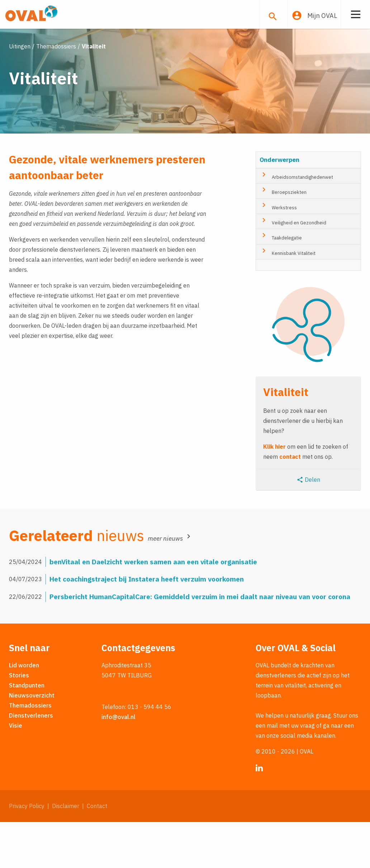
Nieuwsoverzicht (32, 741)
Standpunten (27, 731)
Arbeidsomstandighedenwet (296, 221)
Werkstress (278, 251)
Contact (97, 852)
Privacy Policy (27, 852)
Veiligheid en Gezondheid (293, 267)
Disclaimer (66, 852)
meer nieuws (170, 584)
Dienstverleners (31, 761)
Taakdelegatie (281, 282)
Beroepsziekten (283, 236)
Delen (308, 525)
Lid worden (24, 711)
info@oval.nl (118, 763)
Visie (16, 771)
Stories (19, 721)
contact (290, 502)
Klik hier (274, 492)
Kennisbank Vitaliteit (288, 297)
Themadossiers (30, 751)
